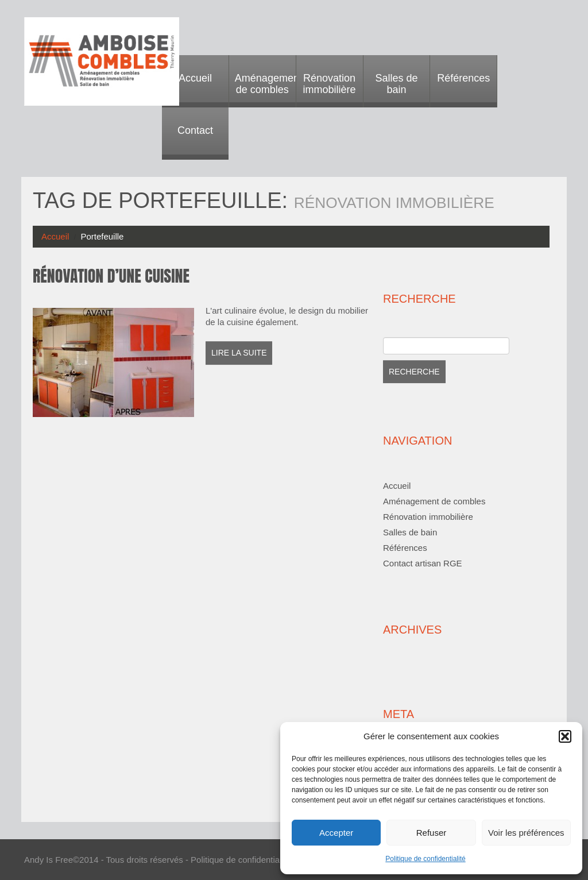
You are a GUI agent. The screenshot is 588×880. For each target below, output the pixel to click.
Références (463, 78)
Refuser (432, 833)
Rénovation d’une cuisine (111, 276)
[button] (565, 736)
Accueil (195, 78)
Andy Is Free (49, 860)
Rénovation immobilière (330, 84)
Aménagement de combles (265, 84)
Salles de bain (396, 84)
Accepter (336, 833)
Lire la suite (239, 353)
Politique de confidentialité (425, 859)
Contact (195, 130)
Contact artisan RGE (423, 563)
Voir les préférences (526, 833)
